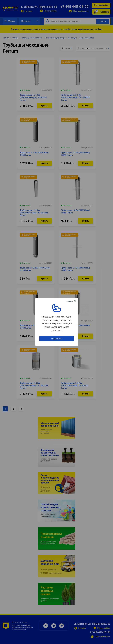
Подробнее (57, 339)
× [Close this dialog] (71, 301)
